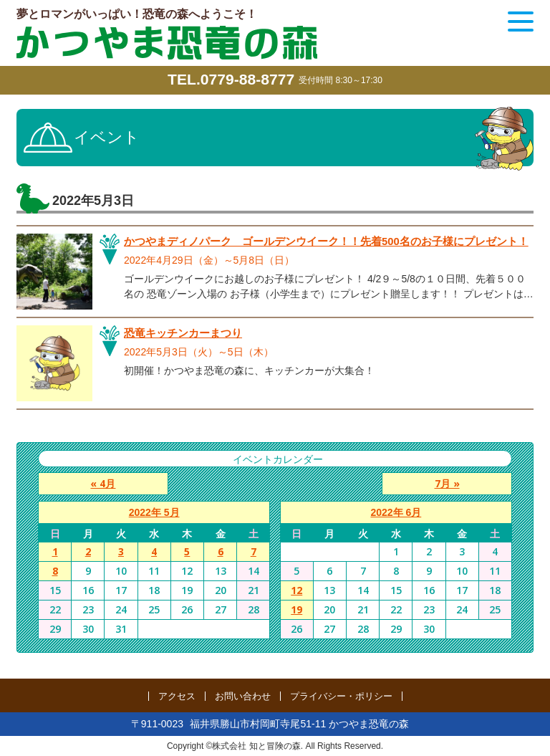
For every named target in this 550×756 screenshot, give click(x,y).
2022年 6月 (396, 512)
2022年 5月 (154, 512)
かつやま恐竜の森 (167, 43)
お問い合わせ (243, 696)
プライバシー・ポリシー (341, 696)
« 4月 (98, 483)
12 (296, 590)
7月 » (452, 483)
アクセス (177, 696)
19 (296, 609)
